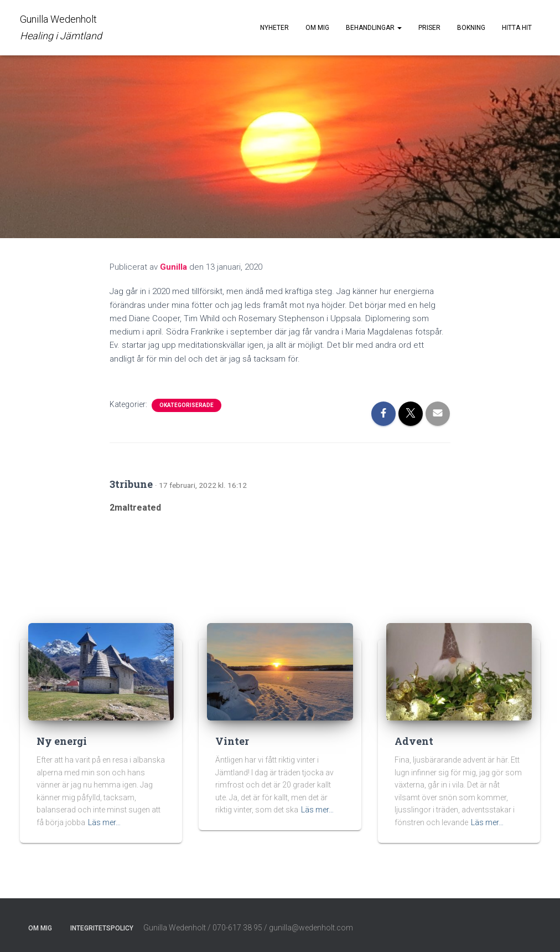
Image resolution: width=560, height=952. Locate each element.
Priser (429, 28)
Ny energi (62, 741)
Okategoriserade (186, 405)
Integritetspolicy (102, 928)
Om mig (317, 28)
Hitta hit (517, 28)
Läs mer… (104, 822)
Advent (414, 741)
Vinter (232, 741)
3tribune (131, 484)
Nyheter (274, 28)
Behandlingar (374, 28)
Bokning (471, 28)
